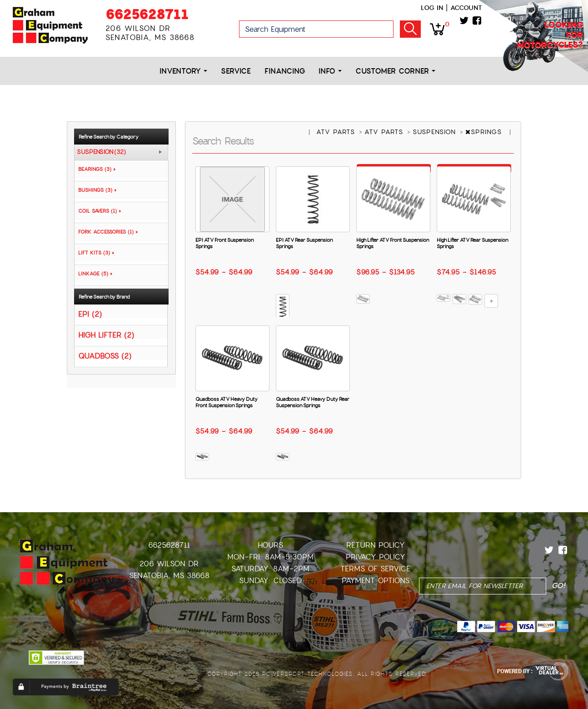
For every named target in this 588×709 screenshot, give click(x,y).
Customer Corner (395, 71)
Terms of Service (375, 569)
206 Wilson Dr (169, 564)
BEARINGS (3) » (95, 169)
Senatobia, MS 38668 (169, 576)
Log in (432, 8)
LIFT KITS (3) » (94, 253)
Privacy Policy (376, 557)
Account (466, 8)
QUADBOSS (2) (105, 356)
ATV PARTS (337, 132)
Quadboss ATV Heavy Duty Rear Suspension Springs (313, 402)
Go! (410, 29)
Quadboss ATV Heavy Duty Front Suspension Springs (227, 402)
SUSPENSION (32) (101, 152)
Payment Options (376, 581)
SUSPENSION (436, 132)
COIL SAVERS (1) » (98, 211)
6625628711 (147, 14)
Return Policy (376, 545)
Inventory (183, 71)
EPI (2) (90, 314)
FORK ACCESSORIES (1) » (106, 232)
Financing (285, 71)
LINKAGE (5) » (93, 274)
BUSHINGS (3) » (95, 190)
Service (236, 71)
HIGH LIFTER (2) (106, 335)
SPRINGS (485, 132)
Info (330, 71)
